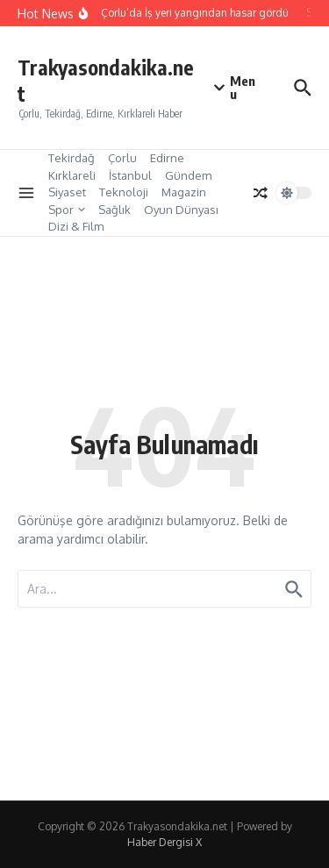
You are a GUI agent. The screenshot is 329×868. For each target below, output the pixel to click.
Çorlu (122, 158)
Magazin (184, 192)
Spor (67, 210)
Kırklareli (72, 175)
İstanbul (130, 175)
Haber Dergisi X (164, 842)
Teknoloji (124, 192)
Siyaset (67, 192)
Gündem (188, 175)
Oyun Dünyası (181, 210)
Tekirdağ (72, 158)
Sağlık (114, 210)
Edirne (167, 158)
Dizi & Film (76, 226)
